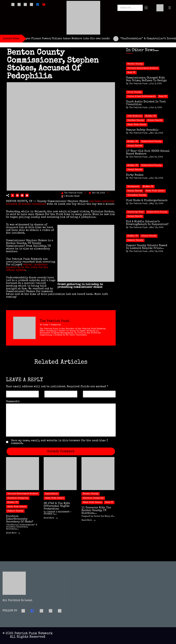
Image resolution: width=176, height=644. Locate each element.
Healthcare (133, 187)
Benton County (91, 494)
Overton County (136, 120)
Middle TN (13, 502)
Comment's (13, 402)
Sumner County (15, 511)
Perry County (134, 92)
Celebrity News (135, 212)
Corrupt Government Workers (23, 494)
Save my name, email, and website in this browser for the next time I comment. (59, 442)
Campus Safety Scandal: (142, 130)
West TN (109, 502)
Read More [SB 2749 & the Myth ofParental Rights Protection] (51, 518)
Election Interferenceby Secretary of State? (20, 519)
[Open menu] (170, 8)
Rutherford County (152, 142)
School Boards (155, 120)
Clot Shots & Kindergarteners (147, 201)
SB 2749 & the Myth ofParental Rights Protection (57, 506)
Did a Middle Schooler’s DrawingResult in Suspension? (147, 223)
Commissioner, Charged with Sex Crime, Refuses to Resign (146, 79)
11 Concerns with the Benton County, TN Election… (96, 511)
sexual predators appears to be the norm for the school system (27, 267)
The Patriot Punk (73, 193)
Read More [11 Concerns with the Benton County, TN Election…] (89, 520)
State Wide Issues (17, 507)
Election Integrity (18, 498)
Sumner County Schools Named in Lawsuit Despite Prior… (147, 247)
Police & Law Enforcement (141, 96)
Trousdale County (137, 195)
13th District (135, 116)
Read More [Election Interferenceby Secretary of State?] (13, 533)
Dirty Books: (135, 175)
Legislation (51, 494)
